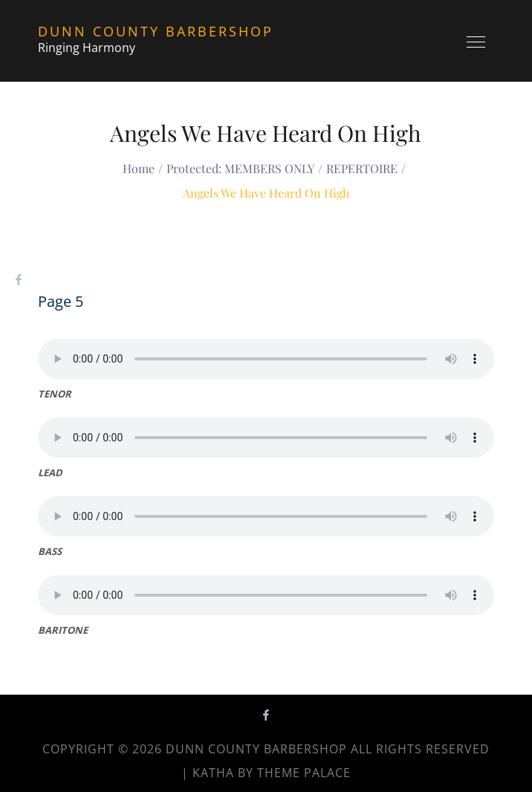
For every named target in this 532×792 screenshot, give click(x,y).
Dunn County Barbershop (156, 31)
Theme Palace (304, 773)
